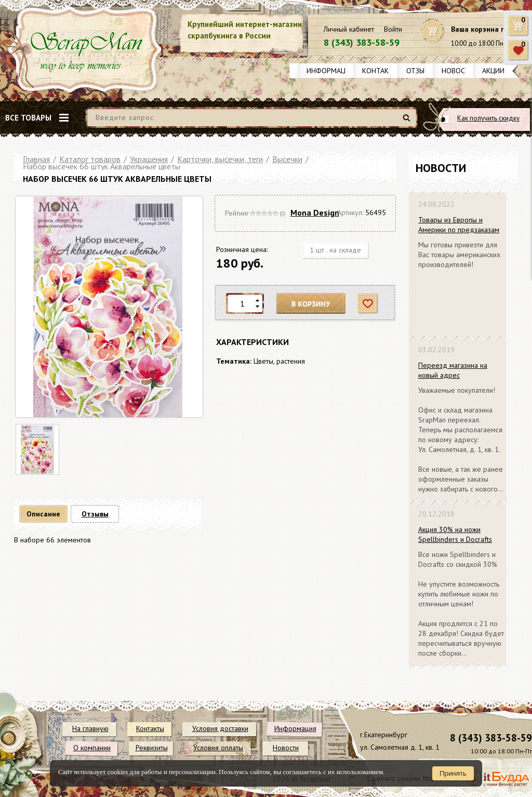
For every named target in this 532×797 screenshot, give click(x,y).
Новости (458, 71)
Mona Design (315, 212)
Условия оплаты (218, 748)
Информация (330, 71)
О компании (92, 748)
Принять (453, 773)
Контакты (380, 71)
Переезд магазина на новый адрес (453, 370)
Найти (408, 122)
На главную (90, 728)
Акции (493, 71)
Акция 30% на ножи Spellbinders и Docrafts (455, 534)
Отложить (368, 304)
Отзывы (420, 71)
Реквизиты (152, 748)
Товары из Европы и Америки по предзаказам (459, 225)
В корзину (311, 304)
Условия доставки (220, 728)
